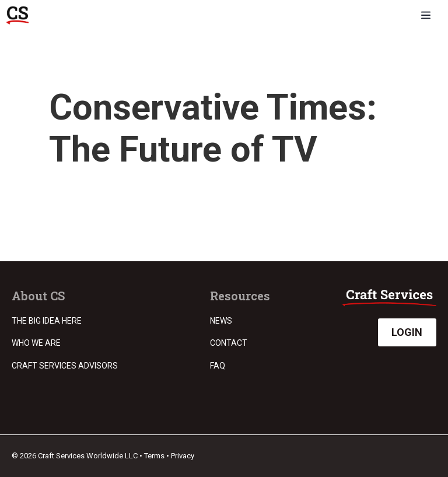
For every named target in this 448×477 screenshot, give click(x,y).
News (221, 321)
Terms (154, 456)
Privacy (183, 456)
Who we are (36, 343)
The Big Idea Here (47, 321)
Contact (229, 343)
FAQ (218, 366)
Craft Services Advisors (65, 366)
